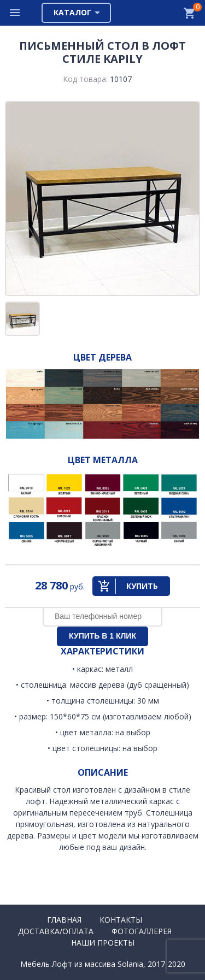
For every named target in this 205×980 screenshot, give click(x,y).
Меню (15, 13)
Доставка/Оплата (56, 931)
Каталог (72, 12)
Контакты (121, 920)
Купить (142, 586)
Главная (64, 920)
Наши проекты (103, 943)
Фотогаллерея (142, 931)
